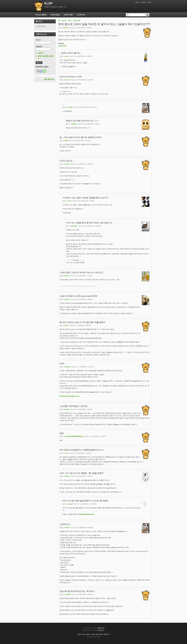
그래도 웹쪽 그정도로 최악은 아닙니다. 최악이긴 (81, 273)
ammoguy (74, 226)
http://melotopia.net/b (86, 514)
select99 (67, 594)
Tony (66, 453)
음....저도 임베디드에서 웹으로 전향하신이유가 (81, 137)
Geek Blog (55, 15)
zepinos (67, 476)
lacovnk (67, 299)
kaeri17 (67, 409)
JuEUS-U (74, 124)
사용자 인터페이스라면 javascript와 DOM (78, 296)
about (137, 2)
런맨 (66, 141)
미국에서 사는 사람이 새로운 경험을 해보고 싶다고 (86, 198)
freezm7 (66, 28)
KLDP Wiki (68, 15)
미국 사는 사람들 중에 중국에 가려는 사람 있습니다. (89, 223)
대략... (62, 364)
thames (67, 276)
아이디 (38, 40)
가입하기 (41, 53)
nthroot (67, 80)
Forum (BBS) (41, 15)
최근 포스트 (41, 26)
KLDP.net (81, 15)
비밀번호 (39, 47)
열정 (62, 433)
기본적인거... (65, 524)
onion (66, 56)
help (150, 2)
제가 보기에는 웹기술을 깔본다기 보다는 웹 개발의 (86, 501)
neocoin (70, 107)
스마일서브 (100, 630)
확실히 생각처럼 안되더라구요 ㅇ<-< (82, 121)
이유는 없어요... (67, 161)
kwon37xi (68, 367)
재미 (70, 21)
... (64, 104)
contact (144, 2)
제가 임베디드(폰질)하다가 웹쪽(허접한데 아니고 (82, 450)
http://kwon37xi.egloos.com (70, 396)
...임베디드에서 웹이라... (71, 53)
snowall (70, 504)
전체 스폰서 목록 (83, 634)
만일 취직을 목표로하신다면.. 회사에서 (77, 591)
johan (66, 325)
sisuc (69, 201)
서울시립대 (101, 628)
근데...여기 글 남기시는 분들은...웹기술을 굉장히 (82, 473)
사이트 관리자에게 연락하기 (100, 634)
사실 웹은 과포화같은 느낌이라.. (74, 406)
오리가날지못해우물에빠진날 (74, 436)
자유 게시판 (77, 21)
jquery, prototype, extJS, (71, 77)
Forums (64, 21)
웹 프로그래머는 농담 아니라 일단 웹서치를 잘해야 (82, 322)
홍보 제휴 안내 (49, 79)
